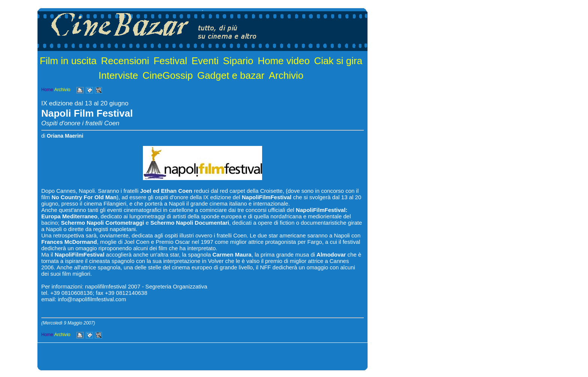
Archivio (286, 75)
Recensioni (125, 61)
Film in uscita (68, 61)
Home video (284, 61)
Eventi (205, 61)
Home (47, 90)
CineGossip (168, 75)
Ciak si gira (338, 61)
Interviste (118, 75)
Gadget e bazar (231, 75)
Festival (170, 61)
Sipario (238, 61)
